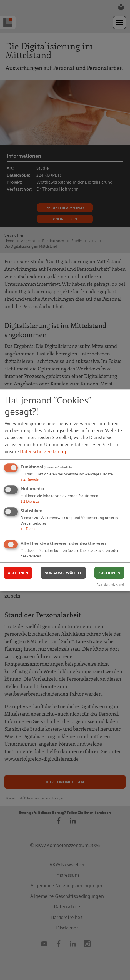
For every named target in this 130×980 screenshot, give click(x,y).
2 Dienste (30, 501)
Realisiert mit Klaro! (110, 584)
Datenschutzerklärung (43, 451)
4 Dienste (30, 479)
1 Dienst (29, 528)
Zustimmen (109, 573)
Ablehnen (18, 573)
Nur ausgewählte (63, 573)
